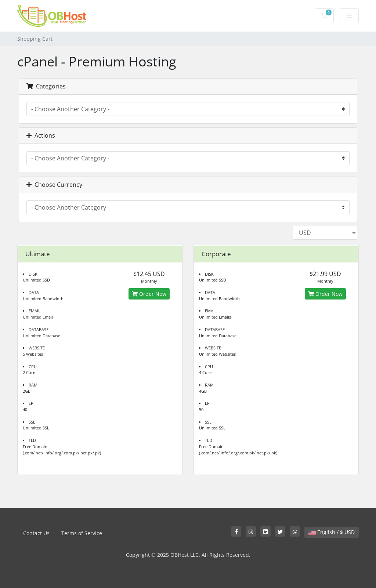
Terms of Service (82, 533)
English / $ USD (332, 532)
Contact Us (36, 533)
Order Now (149, 294)
